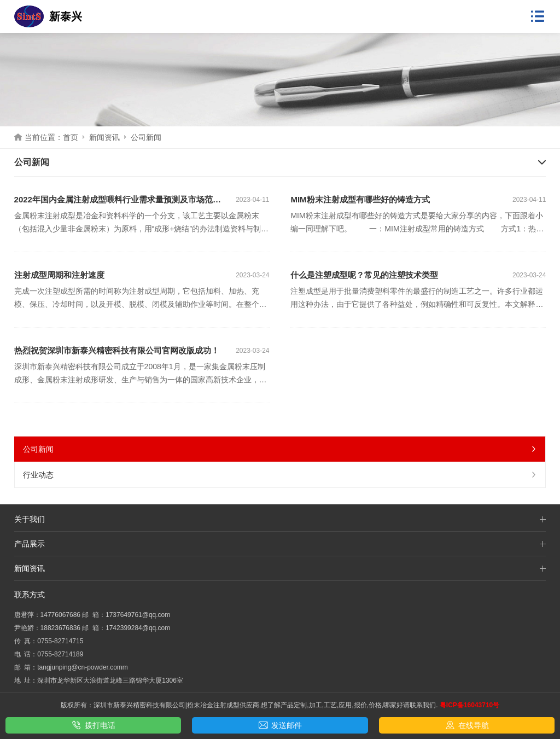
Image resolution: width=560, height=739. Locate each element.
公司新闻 (280, 449)
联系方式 (30, 595)
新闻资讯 (104, 137)
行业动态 (280, 475)
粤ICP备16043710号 (469, 705)
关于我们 (30, 519)
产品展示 (30, 544)
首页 (71, 137)
